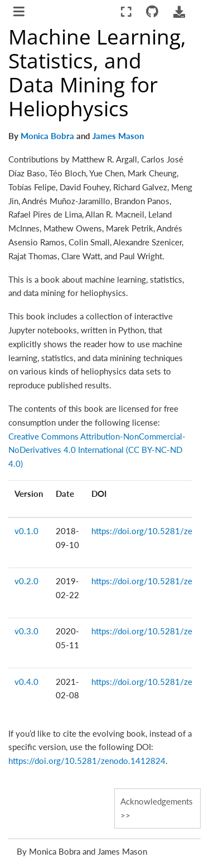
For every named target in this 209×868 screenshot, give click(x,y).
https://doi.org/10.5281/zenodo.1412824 (87, 761)
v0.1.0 (26, 531)
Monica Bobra (47, 136)
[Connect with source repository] (152, 12)
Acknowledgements (157, 801)
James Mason (118, 136)
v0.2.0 (26, 581)
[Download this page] (179, 12)
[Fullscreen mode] (126, 12)
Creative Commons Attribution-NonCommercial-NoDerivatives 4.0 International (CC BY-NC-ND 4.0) (97, 450)
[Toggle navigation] (20, 13)
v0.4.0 (26, 682)
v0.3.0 (26, 631)
